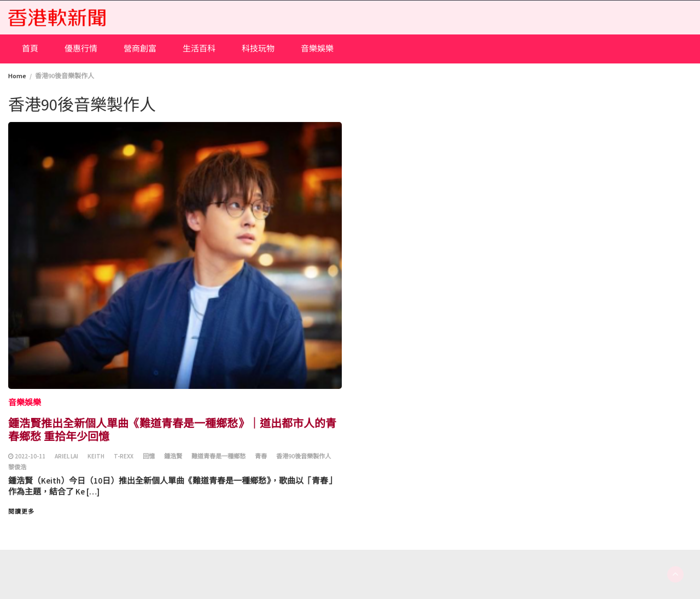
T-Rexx (124, 456)
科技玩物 (258, 48)
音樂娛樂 (317, 48)
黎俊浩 (17, 467)
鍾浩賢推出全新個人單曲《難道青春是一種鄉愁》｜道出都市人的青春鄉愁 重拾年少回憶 (172, 429)
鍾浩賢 (173, 456)
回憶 (149, 456)
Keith (96, 456)
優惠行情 (81, 48)
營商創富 (140, 48)
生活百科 (199, 48)
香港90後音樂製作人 (304, 456)
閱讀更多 (21, 511)
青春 (261, 456)
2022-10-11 (30, 456)
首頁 (30, 48)
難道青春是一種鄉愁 (218, 456)
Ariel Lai (66, 456)
